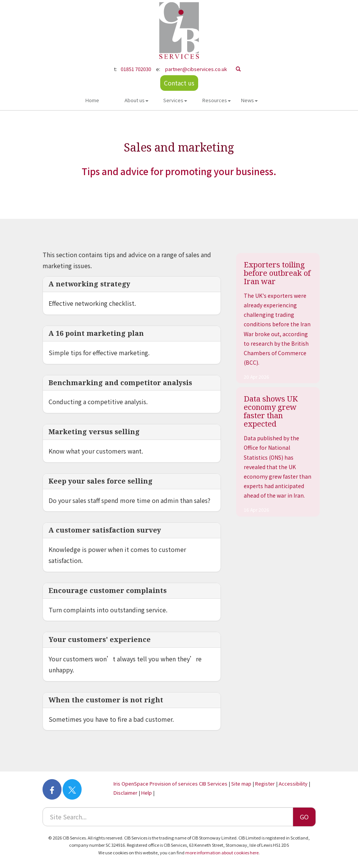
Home (92, 100)
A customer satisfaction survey (105, 530)
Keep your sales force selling (101, 481)
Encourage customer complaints (108, 590)
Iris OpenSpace (131, 783)
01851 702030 (136, 69)
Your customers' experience (100, 639)
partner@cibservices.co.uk (196, 69)
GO (304, 817)
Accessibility (293, 783)
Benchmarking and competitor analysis (120, 383)
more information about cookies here (222, 852)
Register (265, 783)
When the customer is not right (106, 700)
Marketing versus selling (94, 432)
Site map (241, 783)
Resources (217, 100)
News (249, 100)
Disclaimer (125, 793)
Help (147, 793)
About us (136, 100)
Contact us (179, 83)
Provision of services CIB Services (188, 783)
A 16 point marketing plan (96, 333)
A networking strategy (89, 284)
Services (175, 100)
